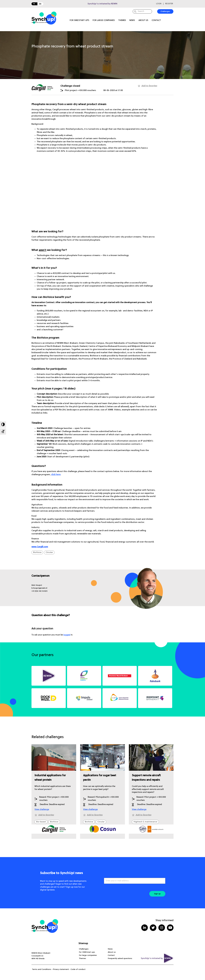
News (132, 20)
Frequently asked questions (120, 958)
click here (56, 475)
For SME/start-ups (79, 20)
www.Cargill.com (40, 547)
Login (159, 4)
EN (40, 4)
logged (67, 635)
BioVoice (37, 553)
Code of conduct (78, 969)
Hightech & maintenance (145, 822)
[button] (37, 585)
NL (34, 4)
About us (143, 20)
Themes (122, 20)
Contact (156, 20)
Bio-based (41, 822)
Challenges (84, 949)
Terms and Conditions (42, 969)
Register (169, 4)
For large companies (104, 20)
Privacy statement (61, 969)
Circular (49, 553)
